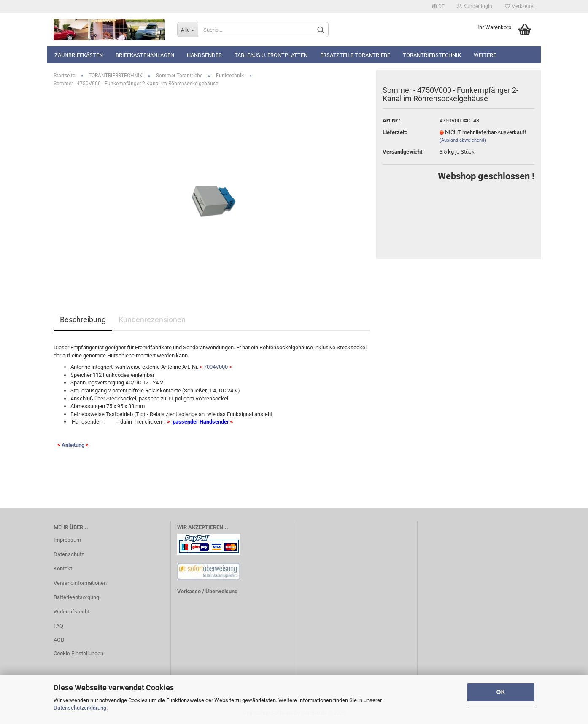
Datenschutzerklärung (80, 708)
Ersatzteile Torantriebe (355, 55)
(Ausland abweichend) (463, 140)
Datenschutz (69, 554)
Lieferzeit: (395, 132)
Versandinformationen (80, 583)
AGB (59, 640)
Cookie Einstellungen (78, 653)
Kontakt (63, 569)
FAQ (58, 626)
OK (501, 692)
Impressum (67, 540)
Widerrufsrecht (71, 612)
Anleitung (73, 445)
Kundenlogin (475, 6)
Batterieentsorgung (76, 597)
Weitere (485, 55)
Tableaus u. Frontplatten (271, 55)
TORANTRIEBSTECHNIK (432, 55)
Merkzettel (520, 6)
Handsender (204, 55)
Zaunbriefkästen (79, 55)
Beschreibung (83, 320)
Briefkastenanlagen (145, 55)
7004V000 (216, 367)
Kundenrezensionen (152, 320)
